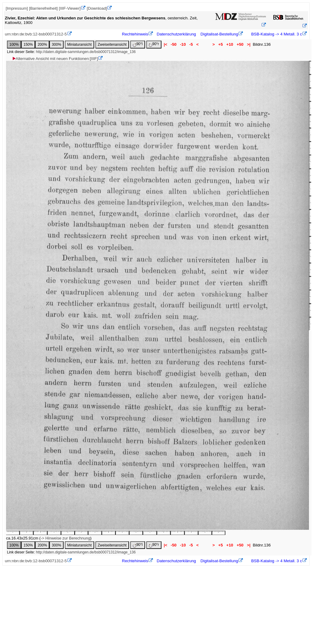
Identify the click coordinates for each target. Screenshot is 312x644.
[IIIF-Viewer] (70, 8)
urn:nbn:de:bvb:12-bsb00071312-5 (36, 34)
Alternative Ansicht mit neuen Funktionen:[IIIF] (55, 59)
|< (166, 44)
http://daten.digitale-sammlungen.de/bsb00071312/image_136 (86, 52)
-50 (174, 44)
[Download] (97, 8)
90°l (138, 44)
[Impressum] (17, 8)
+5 (221, 44)
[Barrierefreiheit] (43, 8)
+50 (240, 44)
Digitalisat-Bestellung (219, 34)
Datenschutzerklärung (176, 34)
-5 (191, 44)
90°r (154, 44)
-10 (183, 44)
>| (249, 44)
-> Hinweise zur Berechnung (65, 538)
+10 (230, 44)
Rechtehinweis (135, 34)
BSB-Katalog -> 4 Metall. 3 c (276, 34)
